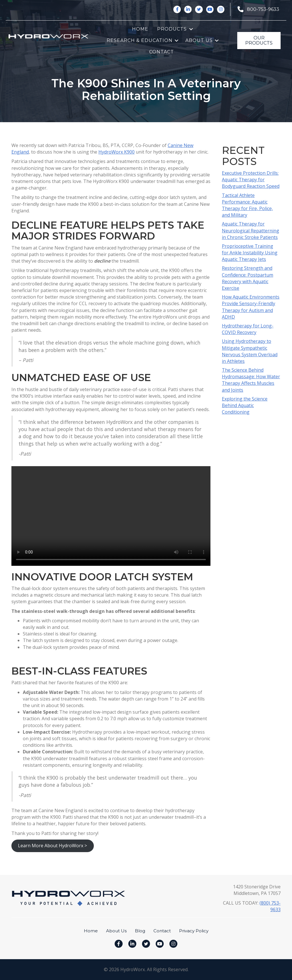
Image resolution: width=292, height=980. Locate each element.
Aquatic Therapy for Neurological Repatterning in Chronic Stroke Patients (251, 230)
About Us (199, 40)
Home (140, 29)
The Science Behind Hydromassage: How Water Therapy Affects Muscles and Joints (251, 380)
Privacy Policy (194, 931)
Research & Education (140, 40)
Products (172, 29)
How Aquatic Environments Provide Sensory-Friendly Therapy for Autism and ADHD (251, 307)
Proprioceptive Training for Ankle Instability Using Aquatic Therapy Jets (250, 253)
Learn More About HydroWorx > (52, 846)
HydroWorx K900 (116, 152)
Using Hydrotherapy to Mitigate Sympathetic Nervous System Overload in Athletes (250, 351)
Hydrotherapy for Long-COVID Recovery (248, 329)
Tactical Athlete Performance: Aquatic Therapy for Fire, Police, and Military (247, 205)
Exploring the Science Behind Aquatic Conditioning (245, 405)
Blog (140, 931)
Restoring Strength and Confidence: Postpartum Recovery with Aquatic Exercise (248, 278)
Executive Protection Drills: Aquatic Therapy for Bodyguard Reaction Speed (251, 180)
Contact (162, 52)
